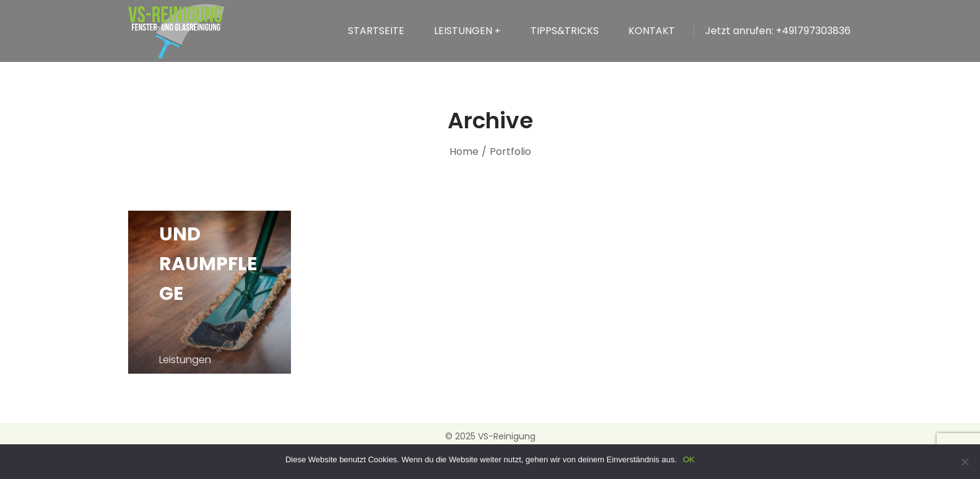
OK (689, 459)
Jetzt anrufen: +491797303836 (778, 31)
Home (464, 152)
